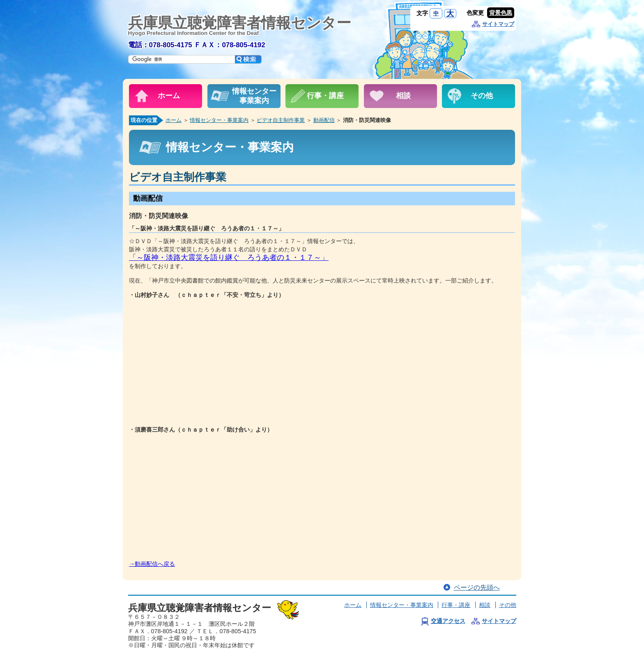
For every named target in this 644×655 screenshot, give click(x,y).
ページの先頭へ (477, 587)
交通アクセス (448, 621)
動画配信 (324, 120)
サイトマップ (498, 24)
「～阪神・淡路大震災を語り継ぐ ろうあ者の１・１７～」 (229, 257)
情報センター (402, 605)
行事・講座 (456, 605)
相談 (485, 605)
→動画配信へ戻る (152, 564)
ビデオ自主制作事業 (281, 120)
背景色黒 (501, 13)
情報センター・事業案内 (219, 120)
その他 (508, 605)
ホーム (174, 120)
